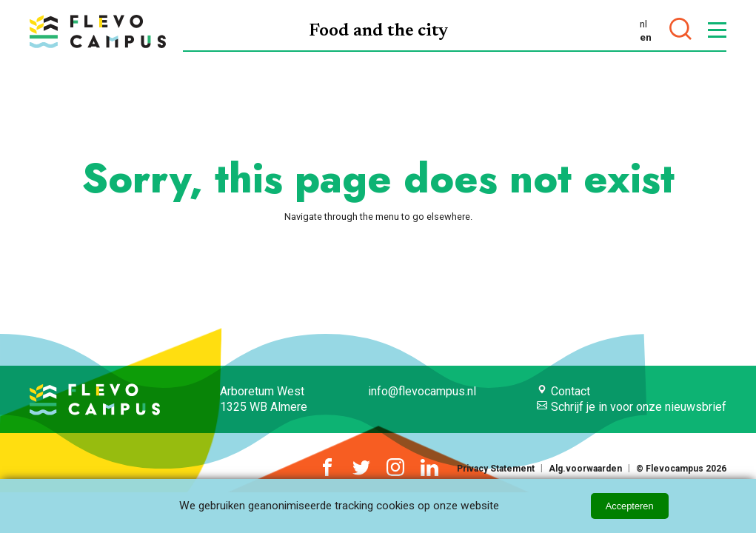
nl (643, 24)
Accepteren (630, 506)
